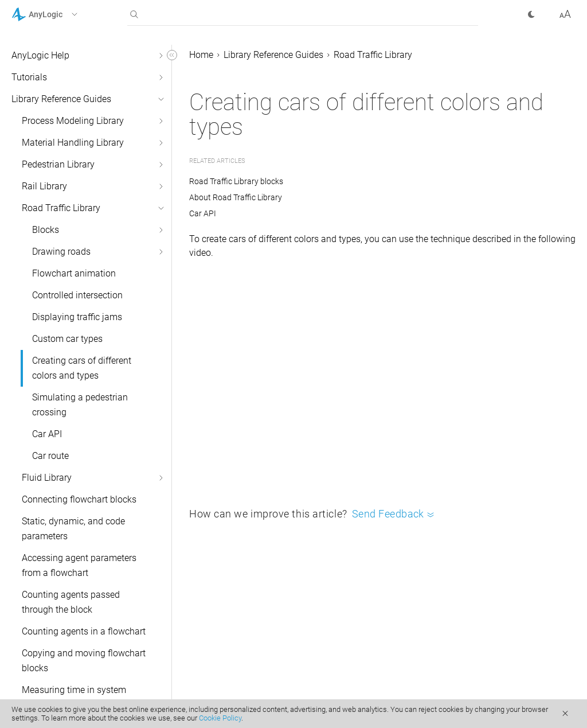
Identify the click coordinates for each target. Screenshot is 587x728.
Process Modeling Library (73, 121)
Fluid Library (47, 478)
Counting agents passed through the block (71, 602)
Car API (47, 434)
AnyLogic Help (40, 55)
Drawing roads (61, 252)
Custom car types (67, 339)
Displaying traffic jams (77, 317)
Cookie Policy (220, 718)
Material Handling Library (73, 143)
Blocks (46, 230)
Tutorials (29, 77)
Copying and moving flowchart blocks (84, 661)
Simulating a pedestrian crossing (80, 405)
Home (201, 55)
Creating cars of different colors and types (82, 368)
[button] (59, 14)
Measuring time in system (74, 690)
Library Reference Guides (61, 99)
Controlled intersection (77, 295)
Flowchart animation (74, 273)
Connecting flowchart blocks (79, 499)
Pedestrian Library (58, 164)
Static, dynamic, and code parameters (73, 529)
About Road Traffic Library (236, 197)
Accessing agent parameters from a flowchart (79, 565)
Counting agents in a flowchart (84, 631)
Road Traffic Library (61, 208)
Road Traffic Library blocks (236, 181)
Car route (50, 456)
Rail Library (44, 186)
